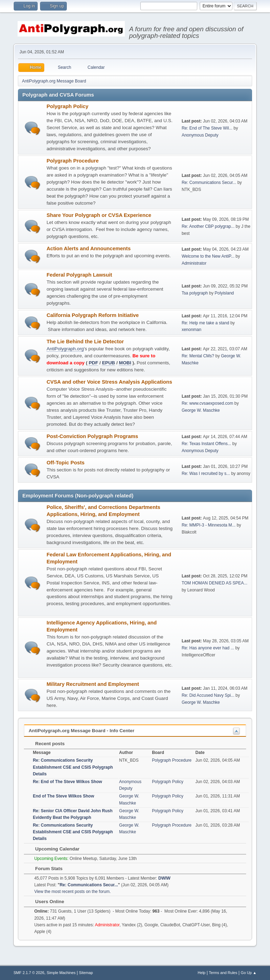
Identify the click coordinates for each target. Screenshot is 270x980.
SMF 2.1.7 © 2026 (29, 973)
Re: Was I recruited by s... (206, 474)
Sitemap (86, 973)
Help (201, 973)
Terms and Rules (223, 973)
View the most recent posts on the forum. (72, 892)
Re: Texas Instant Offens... (207, 444)
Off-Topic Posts (65, 463)
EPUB (108, 363)
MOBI (125, 363)
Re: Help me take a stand (205, 323)
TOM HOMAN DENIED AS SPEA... (215, 583)
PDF (93, 363)
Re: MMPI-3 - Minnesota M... (209, 525)
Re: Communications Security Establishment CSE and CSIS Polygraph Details (73, 767)
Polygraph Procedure (72, 161)
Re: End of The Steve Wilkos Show (67, 782)
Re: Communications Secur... (209, 183)
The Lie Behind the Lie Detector (85, 342)
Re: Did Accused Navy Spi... (208, 695)
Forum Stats (45, 869)
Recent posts (46, 744)
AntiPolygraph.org (65, 349)
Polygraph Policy (67, 106)
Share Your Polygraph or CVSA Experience (99, 215)
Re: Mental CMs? (198, 356)
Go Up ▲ (249, 973)
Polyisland (224, 293)
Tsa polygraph (195, 293)
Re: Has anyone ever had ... (208, 648)
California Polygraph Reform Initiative (92, 315)
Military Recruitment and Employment (93, 684)
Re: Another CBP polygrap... (208, 226)
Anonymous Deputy (200, 135)
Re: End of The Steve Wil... (207, 128)
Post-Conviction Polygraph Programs (92, 436)
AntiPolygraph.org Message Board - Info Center (81, 731)
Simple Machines (61, 973)
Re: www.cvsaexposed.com (208, 403)
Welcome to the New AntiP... (208, 256)
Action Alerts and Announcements (88, 249)
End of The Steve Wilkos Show (63, 796)
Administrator (194, 263)
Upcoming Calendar (54, 849)
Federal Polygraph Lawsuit (79, 275)
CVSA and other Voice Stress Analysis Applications (109, 382)
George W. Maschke (201, 410)
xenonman (192, 330)
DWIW (164, 878)
